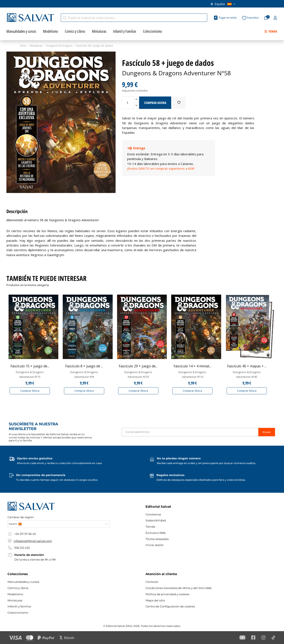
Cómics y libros (18, 588)
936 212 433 (22, 548)
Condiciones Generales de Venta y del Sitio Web (179, 588)
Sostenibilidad (156, 520)
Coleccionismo (18, 613)
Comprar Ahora (30, 391)
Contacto (121, 5)
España (223, 5)
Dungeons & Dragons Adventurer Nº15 (30, 374)
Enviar (267, 432)
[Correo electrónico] (190, 432)
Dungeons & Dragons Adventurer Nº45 (247, 374)
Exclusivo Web (156, 533)
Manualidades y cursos (23, 582)
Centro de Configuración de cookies (170, 606)
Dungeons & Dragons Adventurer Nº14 (192, 374)
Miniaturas (15, 600)
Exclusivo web (48, 5)
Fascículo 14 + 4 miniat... (192, 366)
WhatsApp (146, 5)
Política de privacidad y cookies (167, 594)
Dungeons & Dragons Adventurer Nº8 (84, 374)
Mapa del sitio (155, 600)
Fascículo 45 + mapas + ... (247, 366)
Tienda (150, 527)
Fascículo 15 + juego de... (30, 366)
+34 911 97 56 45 (25, 534)
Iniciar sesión (155, 545)
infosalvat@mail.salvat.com (33, 541)
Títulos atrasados (75, 5)
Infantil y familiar (19, 606)
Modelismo (15, 594)
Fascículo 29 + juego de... (138, 366)
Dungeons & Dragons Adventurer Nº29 (138, 374)
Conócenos (100, 5)
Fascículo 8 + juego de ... (84, 366)
